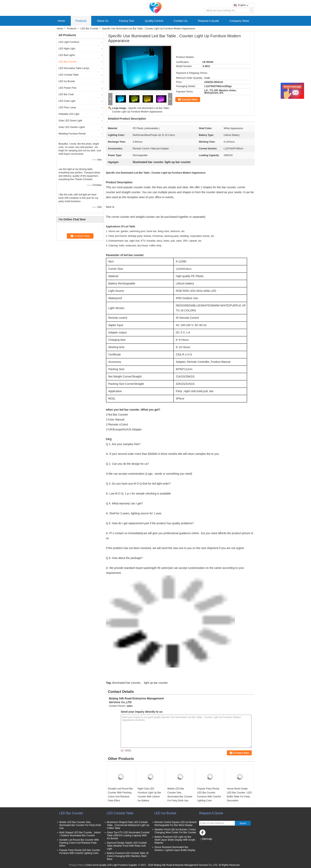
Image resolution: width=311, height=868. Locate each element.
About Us (103, 21)
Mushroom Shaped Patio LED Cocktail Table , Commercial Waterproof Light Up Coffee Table (128, 825)
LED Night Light (67, 49)
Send (243, 823)
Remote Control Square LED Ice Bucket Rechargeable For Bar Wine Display (176, 824)
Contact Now (190, 99)
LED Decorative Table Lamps (74, 68)
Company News (239, 21)
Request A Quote (208, 21)
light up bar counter (156, 683)
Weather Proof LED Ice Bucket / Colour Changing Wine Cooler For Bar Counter (175, 831)
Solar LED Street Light (70, 121)
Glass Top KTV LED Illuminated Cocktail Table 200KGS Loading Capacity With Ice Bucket (128, 835)
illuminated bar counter (126, 683)
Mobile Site (206, 844)
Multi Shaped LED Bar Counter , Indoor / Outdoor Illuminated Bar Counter (80, 834)
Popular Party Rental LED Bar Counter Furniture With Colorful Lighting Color (209, 795)
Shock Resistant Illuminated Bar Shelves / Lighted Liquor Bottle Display (175, 849)
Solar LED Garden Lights (72, 127)
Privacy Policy (76, 865)
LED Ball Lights (67, 55)
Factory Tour (127, 21)
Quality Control (154, 21)
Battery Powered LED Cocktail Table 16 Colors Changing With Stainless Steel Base (128, 856)
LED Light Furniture (69, 42)
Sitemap (207, 839)
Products (81, 21)
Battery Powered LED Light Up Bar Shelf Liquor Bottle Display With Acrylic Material (175, 840)
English (243, 5)
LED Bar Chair (66, 94)
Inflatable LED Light (69, 114)
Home (61, 21)
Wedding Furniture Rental (72, 134)
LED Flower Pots (67, 88)
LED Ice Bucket (67, 81)
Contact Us (181, 21)
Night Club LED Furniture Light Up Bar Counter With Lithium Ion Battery (149, 795)
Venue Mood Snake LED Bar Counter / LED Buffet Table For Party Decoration (239, 795)
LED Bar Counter (89, 29)
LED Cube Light (67, 101)
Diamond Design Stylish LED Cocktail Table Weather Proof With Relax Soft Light (127, 846)
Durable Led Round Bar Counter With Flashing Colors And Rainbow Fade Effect (120, 795)
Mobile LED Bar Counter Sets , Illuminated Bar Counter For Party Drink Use (180, 795)
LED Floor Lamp (67, 108)
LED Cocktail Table (69, 75)
